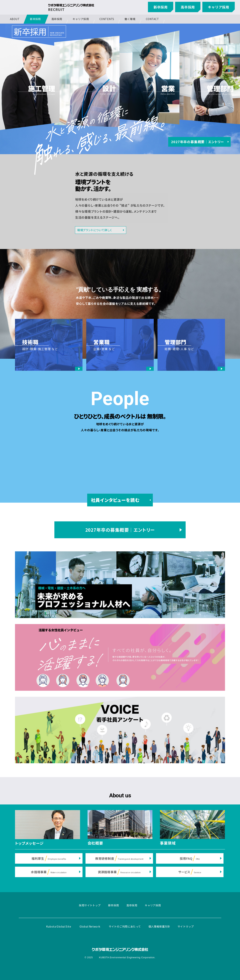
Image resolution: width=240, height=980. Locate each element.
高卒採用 (188, 7)
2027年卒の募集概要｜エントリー (197, 142)
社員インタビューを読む (115, 500)
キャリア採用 (219, 7)
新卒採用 (161, 7)
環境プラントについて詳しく (94, 230)
